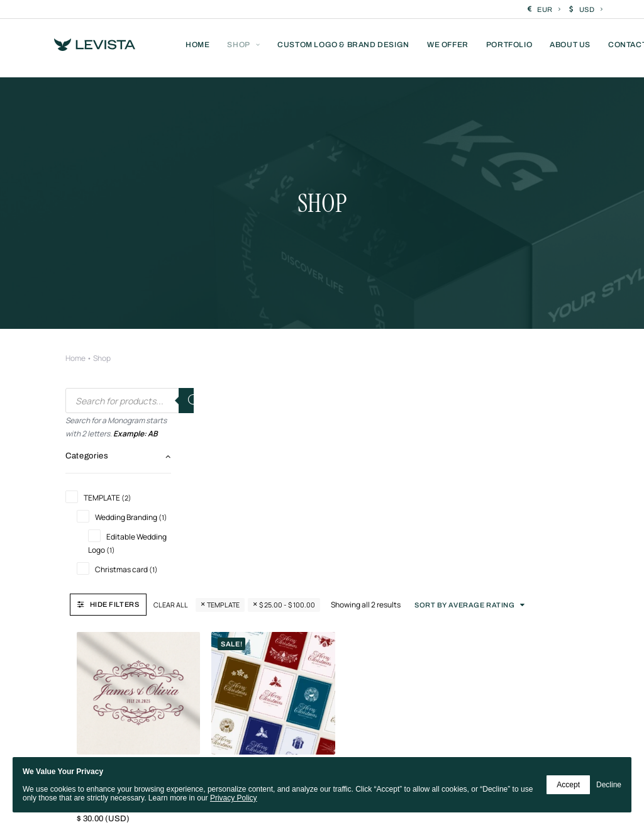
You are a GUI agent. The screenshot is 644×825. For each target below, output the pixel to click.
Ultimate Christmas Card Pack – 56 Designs (378, 476)
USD (591, 9)
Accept (568, 785)
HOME (197, 48)
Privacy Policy (234, 798)
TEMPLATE (352, 315)
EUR (549, 9)
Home (75, 274)
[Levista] (87, 48)
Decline (609, 785)
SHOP (243, 48)
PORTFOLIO (509, 48)
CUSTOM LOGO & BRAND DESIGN (343, 48)
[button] (262, 398)
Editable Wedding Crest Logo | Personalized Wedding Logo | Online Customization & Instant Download (252, 492)
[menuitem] (544, 9)
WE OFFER (448, 48)
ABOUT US (570, 48)
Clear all (299, 315)
